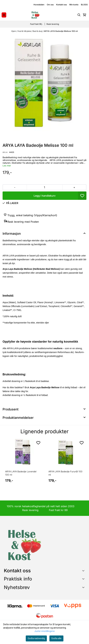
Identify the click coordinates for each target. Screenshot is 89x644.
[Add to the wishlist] (38, 443)
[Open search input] (79, 15)
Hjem (14, 31)
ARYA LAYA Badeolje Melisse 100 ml (61, 31)
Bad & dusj (38, 31)
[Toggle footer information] (84, 571)
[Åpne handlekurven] (84, 15)
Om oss (50, 5)
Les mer (7, 166)
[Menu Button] (4, 15)
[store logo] (35, 15)
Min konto (74, 5)
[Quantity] (45, 187)
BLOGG (84, 5)
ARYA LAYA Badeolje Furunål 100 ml (65, 473)
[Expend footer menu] (84, 579)
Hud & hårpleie (25, 31)
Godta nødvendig (36, 638)
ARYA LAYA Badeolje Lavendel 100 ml (21, 473)
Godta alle (56, 638)
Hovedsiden (39, 5)
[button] (82, 196)
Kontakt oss (61, 5)
